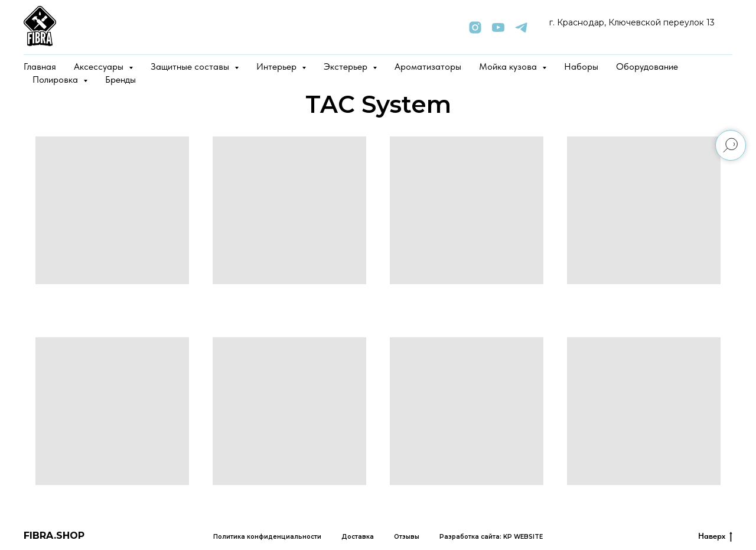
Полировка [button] (56, 79)
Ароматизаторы (428, 66)
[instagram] (475, 27)
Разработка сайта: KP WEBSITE (491, 537)
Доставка (358, 537)
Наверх (715, 536)
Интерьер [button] (278, 66)
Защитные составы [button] (191, 66)
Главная (40, 66)
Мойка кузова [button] (509, 66)
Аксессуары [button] (100, 66)
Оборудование (647, 66)
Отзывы (407, 537)
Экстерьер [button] (347, 66)
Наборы (581, 66)
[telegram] (521, 27)
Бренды (120, 79)
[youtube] (498, 27)
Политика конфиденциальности (267, 537)
